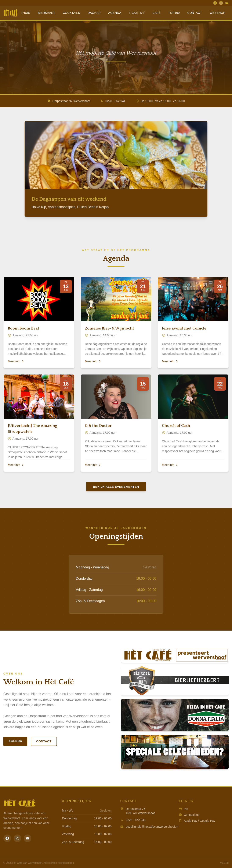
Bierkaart (46, 13)
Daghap (94, 13)
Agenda (115, 13)
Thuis (26, 13)
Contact (195, 13)
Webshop (217, 13)
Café (157, 13)
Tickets (137, 13)
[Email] (227, 3)
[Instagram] (221, 3)
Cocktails (71, 13)
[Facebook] (215, 3)
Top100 (174, 13)
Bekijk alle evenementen (116, 487)
